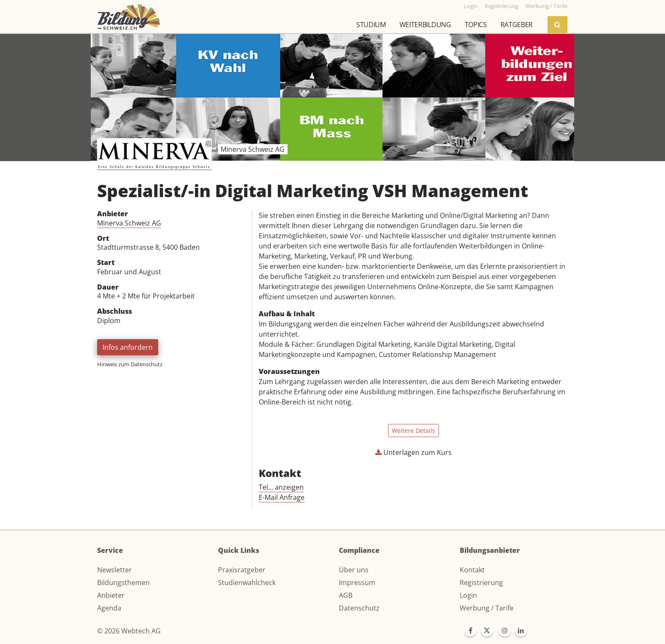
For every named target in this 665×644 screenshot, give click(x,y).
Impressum (357, 583)
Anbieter (111, 595)
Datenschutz (359, 608)
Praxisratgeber (242, 570)
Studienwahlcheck (247, 583)
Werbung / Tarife (487, 608)
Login (468, 595)
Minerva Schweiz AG (129, 223)
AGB (346, 595)
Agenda (109, 608)
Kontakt (472, 570)
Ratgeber (517, 25)
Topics (476, 25)
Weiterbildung (425, 25)
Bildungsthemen (123, 583)
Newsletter (115, 570)
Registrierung (481, 583)
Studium (371, 25)
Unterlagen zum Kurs (414, 452)
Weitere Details (414, 431)
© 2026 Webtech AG (129, 631)
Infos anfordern (128, 347)
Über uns (354, 570)
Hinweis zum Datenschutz (130, 364)
